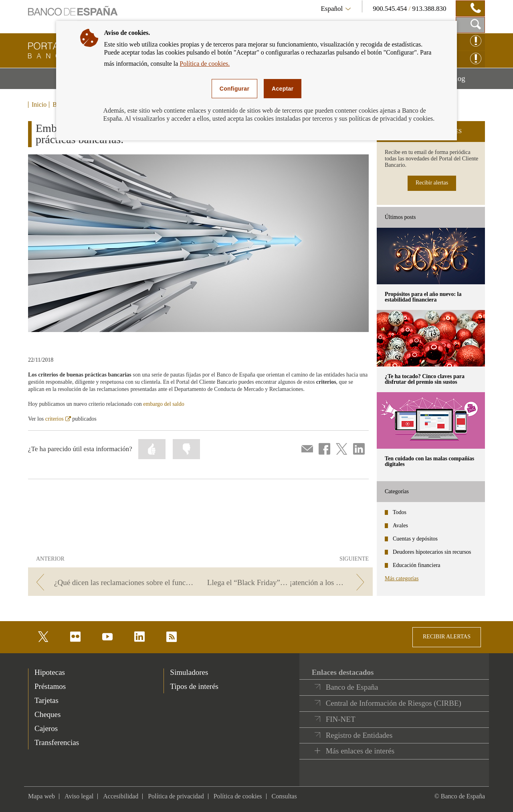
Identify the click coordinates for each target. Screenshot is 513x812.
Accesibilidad (121, 796)
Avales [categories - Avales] (400, 525)
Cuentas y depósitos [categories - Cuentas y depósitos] (415, 539)
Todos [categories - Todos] (400, 512)
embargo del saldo (164, 404)
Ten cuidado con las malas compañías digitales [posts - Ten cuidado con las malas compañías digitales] (429, 461)
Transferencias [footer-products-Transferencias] (57, 742)
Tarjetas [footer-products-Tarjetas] (46, 700)
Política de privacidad (176, 796)
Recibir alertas (432, 183)
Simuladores (189, 672)
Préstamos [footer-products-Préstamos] (50, 686)
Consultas (284, 796)
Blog (468, 81)
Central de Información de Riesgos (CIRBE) (394, 703)
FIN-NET (341, 719)
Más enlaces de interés (360, 751)
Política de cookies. (205, 64)
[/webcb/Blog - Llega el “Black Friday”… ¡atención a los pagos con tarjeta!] (288, 582)
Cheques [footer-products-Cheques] (47, 714)
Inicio (39, 105)
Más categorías (402, 578)
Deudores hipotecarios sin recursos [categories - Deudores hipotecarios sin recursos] (432, 552)
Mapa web (41, 796)
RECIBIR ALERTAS (447, 637)
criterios (58, 419)
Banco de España (352, 687)
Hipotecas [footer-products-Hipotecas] (50, 672)
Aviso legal (79, 796)
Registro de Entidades (359, 735)
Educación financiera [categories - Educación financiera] (417, 565)
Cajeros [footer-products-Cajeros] (46, 728)
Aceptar (283, 89)
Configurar (234, 89)
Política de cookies (238, 796)
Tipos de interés (194, 686)
